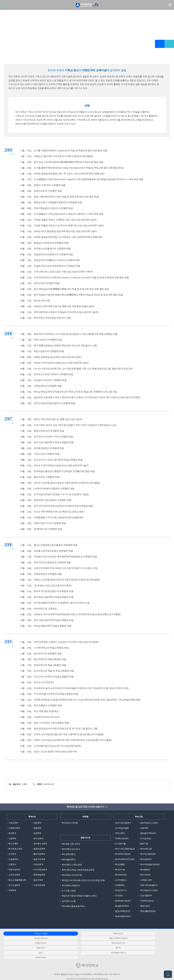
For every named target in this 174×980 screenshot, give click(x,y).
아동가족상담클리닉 (149, 886)
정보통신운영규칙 (140, 935)
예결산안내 (30, 944)
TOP (168, 976)
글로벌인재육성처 (148, 834)
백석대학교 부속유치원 (72, 876)
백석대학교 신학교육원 (72, 865)
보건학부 (12, 855)
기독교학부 (13, 823)
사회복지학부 (14, 828)
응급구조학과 (39, 860)
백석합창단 (145, 870)
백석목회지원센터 (123, 855)
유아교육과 (38, 839)
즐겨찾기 (160, 44)
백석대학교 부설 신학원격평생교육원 (78, 870)
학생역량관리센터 (123, 918)
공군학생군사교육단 (149, 823)
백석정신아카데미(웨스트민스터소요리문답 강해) (83, 881)
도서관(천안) (146, 839)
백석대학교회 (146, 849)
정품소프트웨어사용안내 (30, 940)
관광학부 (37, 834)
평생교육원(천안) (123, 913)
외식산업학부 (14, 886)
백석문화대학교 (69, 855)
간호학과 (12, 865)
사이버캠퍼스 (121, 881)
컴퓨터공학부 (39, 849)
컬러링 (85, 944)
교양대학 (144, 828)
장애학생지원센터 (123, 902)
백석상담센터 (146, 860)
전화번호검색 (85, 935)
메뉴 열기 (170, 5)
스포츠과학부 (14, 876)
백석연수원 (120, 870)
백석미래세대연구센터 (125, 860)
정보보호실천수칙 (140, 940)
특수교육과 (13, 844)
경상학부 (12, 834)
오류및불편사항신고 (30, 949)
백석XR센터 (145, 876)
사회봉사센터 (146, 881)
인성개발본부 (146, 897)
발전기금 (144, 844)
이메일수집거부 (85, 940)
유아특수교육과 (40, 844)
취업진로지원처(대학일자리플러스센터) (79, 897)
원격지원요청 (85, 949)
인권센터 (119, 897)
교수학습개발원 (122, 828)
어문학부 (37, 823)
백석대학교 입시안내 (71, 849)
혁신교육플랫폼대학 (17, 881)
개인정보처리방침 (30, 935)
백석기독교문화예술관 (125, 849)
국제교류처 (120, 834)
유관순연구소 (121, 891)
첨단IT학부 (38, 881)
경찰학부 (37, 828)
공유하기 (169, 44)
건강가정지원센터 (123, 823)
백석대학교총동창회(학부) (73, 907)
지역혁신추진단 (147, 902)
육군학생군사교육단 (149, 891)
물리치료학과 (39, 855)
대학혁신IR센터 (122, 839)
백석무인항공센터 (148, 855)
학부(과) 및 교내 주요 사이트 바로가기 (85, 807)
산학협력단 (120, 886)
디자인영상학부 (40, 870)
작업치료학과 (14, 870)
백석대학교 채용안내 (71, 886)
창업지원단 (145, 907)
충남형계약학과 (122, 907)
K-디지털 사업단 (69, 891)
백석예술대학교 (69, 860)
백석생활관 (120, 865)
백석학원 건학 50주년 (71, 844)
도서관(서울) (121, 844)
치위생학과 (38, 865)
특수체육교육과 (15, 849)
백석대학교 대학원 (70, 823)
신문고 (140, 944)
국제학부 (12, 891)
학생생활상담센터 (148, 913)
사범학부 (12, 839)
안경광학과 (13, 860)
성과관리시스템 (69, 902)
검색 (5, 6)
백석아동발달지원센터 (150, 865)
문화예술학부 (39, 876)
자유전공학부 (39, 886)
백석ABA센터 (121, 876)
